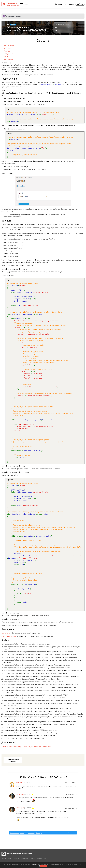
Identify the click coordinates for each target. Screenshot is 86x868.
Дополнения (8, 59)
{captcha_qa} (6, 633)
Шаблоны (24, 859)
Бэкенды (7, 51)
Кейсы (32, 859)
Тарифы (16, 859)
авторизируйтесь (34, 833)
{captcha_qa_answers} (9, 636)
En (82, 4)
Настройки (8, 48)
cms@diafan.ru (28, 853)
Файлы (6, 57)
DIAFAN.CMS (41, 859)
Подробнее (78, 864)
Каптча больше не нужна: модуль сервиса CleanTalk (26, 747)
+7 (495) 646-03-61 (14, 853)
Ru (78, 4)
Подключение (9, 45)
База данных (8, 54)
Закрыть (43, 866)
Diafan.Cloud (6, 859)
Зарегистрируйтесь (17, 833)
